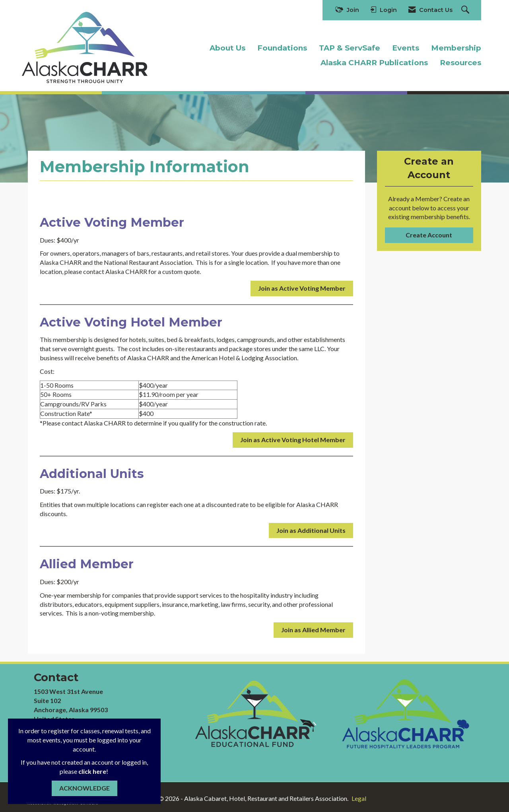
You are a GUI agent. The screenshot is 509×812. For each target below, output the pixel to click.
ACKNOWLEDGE (85, 788)
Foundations (282, 48)
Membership (456, 48)
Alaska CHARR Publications (374, 63)
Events (406, 48)
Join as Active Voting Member (302, 288)
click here (92, 771)
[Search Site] (466, 10)
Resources (460, 63)
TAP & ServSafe (350, 48)
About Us (227, 48)
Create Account (429, 235)
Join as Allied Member (313, 630)
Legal (359, 798)
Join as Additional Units (311, 530)
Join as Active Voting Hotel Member (293, 440)
